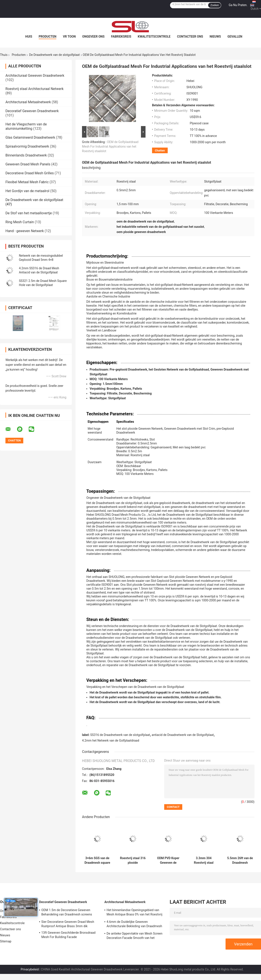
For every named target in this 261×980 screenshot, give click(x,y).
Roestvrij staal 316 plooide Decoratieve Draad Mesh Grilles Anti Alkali (133, 860)
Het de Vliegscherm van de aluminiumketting (26, 126)
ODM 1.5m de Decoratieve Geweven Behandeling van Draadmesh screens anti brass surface (67, 913)
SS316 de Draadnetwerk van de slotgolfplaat (120, 735)
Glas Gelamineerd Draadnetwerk (30, 137)
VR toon (69, 37)
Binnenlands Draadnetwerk (26, 155)
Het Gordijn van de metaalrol (27, 191)
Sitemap (6, 941)
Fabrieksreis (121, 37)
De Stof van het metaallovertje (29, 213)
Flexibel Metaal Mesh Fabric (27, 182)
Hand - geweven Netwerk (25, 231)
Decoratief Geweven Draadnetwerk (32, 111)
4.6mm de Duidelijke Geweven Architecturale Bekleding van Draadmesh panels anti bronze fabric (134, 925)
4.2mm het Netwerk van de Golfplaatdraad (111, 740)
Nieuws (215, 37)
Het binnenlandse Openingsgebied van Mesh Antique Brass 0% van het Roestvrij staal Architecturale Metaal (135, 913)
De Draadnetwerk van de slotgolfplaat (54, 55)
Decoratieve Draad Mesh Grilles (30, 173)
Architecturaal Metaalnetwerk (28, 102)
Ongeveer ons (93, 37)
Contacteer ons (190, 37)
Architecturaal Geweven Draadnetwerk (35, 76)
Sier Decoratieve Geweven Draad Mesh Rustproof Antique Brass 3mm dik (68, 924)
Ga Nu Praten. (238, 5)
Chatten (160, 151)
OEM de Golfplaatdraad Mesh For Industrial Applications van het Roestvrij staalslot (110, 146)
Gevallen (235, 37)
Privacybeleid (30, 969)
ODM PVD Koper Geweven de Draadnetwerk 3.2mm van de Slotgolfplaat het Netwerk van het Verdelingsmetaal (168, 860)
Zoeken (215, 5)
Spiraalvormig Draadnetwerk (27, 146)
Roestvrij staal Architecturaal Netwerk (34, 89)
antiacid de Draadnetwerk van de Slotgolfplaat (183, 735)
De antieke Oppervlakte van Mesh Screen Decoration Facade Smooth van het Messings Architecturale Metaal (135, 936)
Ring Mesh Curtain (20, 222)
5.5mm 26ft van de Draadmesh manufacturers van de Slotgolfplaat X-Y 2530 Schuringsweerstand (240, 860)
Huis (29, 37)
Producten (48, 37)
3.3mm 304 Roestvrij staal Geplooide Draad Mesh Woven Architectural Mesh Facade (204, 860)
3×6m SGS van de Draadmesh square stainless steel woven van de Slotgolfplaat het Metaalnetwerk (97, 860)
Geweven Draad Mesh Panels (28, 164)
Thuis (4, 55)
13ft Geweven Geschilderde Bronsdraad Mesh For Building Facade (68, 935)
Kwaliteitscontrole (154, 37)
